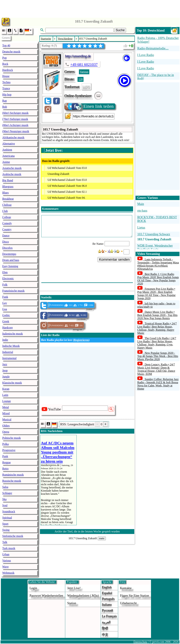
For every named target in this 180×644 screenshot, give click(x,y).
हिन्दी (105, 628)
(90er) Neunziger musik (16, 131)
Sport (5, 524)
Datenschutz (140, 642)
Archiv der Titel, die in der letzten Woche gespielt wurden (87, 531)
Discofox (7, 248)
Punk (5, 456)
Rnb (5, 107)
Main (141, 204)
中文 (105, 635)
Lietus (141, 228)
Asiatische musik (12, 168)
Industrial (8, 352)
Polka (5, 444)
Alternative (9, 144)
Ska (4, 499)
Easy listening (10, 266)
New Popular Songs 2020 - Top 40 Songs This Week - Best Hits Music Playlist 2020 (158, 356)
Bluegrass (8, 186)
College (7, 217)
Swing (6, 530)
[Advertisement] (90, 8)
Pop (4, 58)
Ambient (7, 150)
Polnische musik (12, 438)
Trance (6, 88)
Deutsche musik (11, 52)
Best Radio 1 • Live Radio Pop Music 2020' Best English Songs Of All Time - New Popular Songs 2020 (158, 279)
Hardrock (8, 70)
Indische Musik (11, 346)
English (107, 587)
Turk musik (9, 548)
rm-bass (142, 211)
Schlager (7, 493)
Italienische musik (13, 334)
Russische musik (12, 481)
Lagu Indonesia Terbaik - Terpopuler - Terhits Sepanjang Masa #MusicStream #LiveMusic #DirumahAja (158, 264)
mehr (102, 538)
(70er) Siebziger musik (15, 119)
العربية (106, 622)
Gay (5, 303)
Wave (5, 567)
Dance (6, 236)
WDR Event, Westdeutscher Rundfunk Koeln (155, 247)
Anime (6, 162)
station (72, 603)
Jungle (6, 377)
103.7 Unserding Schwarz (154, 234)
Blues (5, 193)
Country (7, 229)
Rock (5, 64)
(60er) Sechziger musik (15, 113)
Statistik (46, 297)
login (33, 588)
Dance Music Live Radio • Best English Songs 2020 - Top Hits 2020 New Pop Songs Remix (157, 315)
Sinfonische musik (13, 536)
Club (5, 211)
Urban (6, 554)
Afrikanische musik (13, 137)
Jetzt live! (74, 588)
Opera (6, 432)
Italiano (107, 605)
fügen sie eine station (135, 596)
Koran (6, 389)
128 (81, 79)
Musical (7, 419)
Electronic (8, 278)
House (6, 76)
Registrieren (81, 340)
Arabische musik (12, 174)
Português (108, 599)
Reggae (7, 462)
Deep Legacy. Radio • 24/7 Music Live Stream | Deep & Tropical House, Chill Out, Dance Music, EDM (156, 369)
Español (107, 593)
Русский (107, 610)
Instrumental (9, 358)
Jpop (5, 370)
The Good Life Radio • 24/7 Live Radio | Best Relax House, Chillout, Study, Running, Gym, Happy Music (157, 343)
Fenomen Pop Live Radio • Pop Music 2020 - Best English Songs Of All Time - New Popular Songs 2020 (156, 294)
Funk (5, 297)
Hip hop (7, 95)
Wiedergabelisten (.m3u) (83, 596)
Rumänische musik (13, 475)
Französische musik (13, 291)
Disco (6, 242)
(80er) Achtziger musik (15, 125)
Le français (109, 616)
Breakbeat (8, 199)
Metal (6, 407)
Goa (5, 309)
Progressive (9, 450)
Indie (5, 340)
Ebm (5, 272)
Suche (120, 30)
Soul (5, 505)
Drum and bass (11, 260)
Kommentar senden (114, 259)
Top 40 (6, 45)
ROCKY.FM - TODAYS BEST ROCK (157, 219)
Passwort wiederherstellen (46, 596)
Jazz (5, 364)
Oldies (6, 426)
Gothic (6, 315)
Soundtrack (9, 511)
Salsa (5, 487)
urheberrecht (128, 603)
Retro (5, 469)
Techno (6, 82)
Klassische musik (12, 383)
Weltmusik (8, 573)
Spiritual (7, 518)
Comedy (7, 223)
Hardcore (8, 328)
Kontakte (126, 588)
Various (7, 561)
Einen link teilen (89, 106)
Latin (5, 395)
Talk (5, 542)
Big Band (8, 180)
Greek (6, 321)
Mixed (6, 413)
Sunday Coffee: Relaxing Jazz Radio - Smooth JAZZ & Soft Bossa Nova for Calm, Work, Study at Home (158, 384)
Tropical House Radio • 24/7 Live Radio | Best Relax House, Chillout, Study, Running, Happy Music (157, 328)
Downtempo (9, 254)
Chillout (7, 205)
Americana (8, 156)
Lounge (7, 401)
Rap (5, 101)
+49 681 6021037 (84, 64)
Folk (5, 285)
